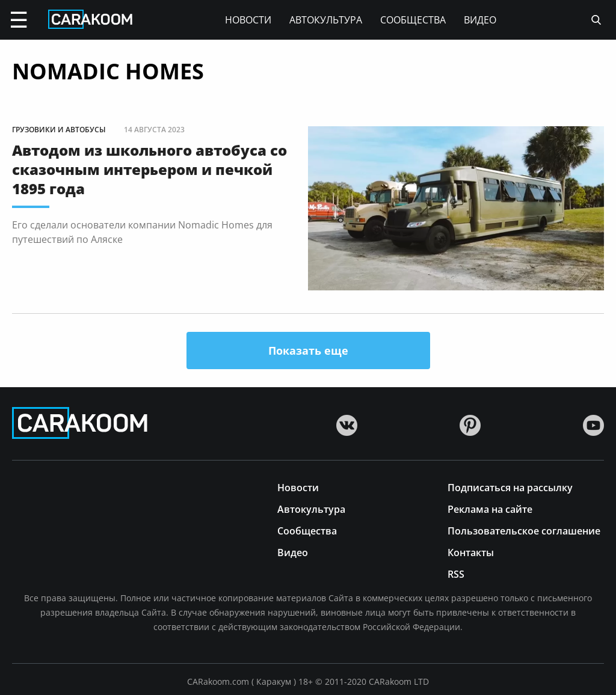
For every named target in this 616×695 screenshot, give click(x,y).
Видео (480, 20)
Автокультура (326, 20)
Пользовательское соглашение (524, 530)
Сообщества (413, 20)
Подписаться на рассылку (510, 487)
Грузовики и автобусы (59, 130)
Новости (248, 20)
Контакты (471, 552)
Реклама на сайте (490, 508)
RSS (456, 573)
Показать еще (308, 351)
